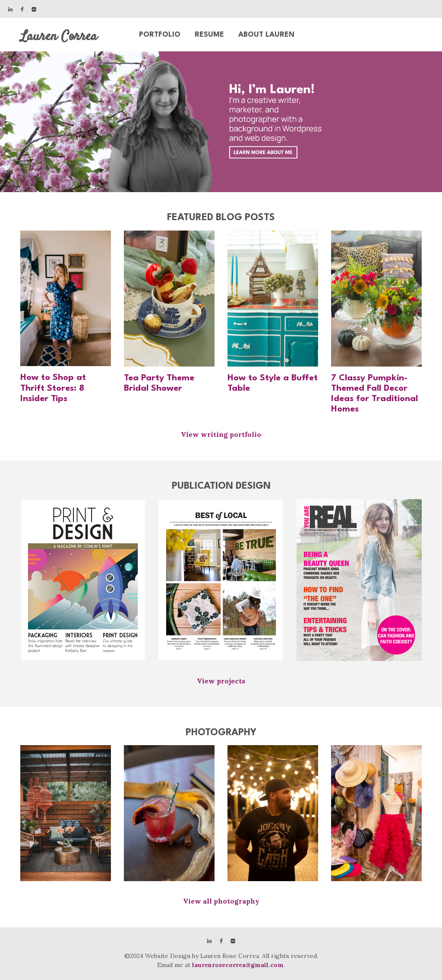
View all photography (221, 901)
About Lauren (266, 35)
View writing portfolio (221, 434)
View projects (221, 681)
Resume (209, 35)
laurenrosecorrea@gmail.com (238, 965)
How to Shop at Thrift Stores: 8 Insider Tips (53, 388)
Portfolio (160, 35)
